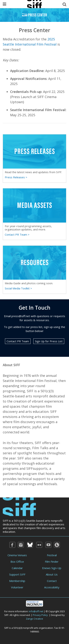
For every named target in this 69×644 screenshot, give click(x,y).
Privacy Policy (40, 615)
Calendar (17, 568)
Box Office (17, 562)
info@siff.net (36, 611)
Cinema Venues (17, 555)
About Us (52, 574)
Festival (52, 555)
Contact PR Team (18, 341)
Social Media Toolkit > (18, 288)
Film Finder (52, 562)
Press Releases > (16, 177)
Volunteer (17, 587)
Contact (52, 581)
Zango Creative (34, 619)
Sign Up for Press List (49, 341)
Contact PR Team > (17, 234)
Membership (17, 581)
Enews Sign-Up (52, 568)
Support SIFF (17, 574)
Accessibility (52, 587)
